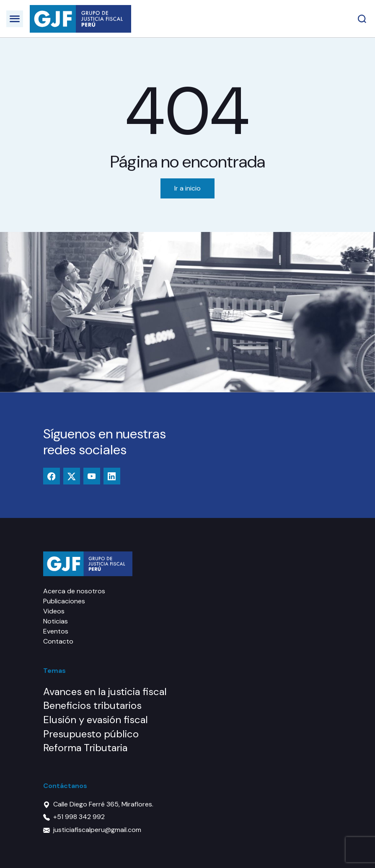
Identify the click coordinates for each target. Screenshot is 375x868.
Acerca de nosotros (74, 591)
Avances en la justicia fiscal (105, 692)
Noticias (56, 621)
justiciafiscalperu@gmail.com (97, 830)
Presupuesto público (91, 734)
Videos (54, 611)
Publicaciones (64, 601)
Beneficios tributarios (92, 705)
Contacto (58, 641)
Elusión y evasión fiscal (96, 720)
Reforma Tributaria (85, 748)
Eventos (56, 631)
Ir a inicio (187, 188)
